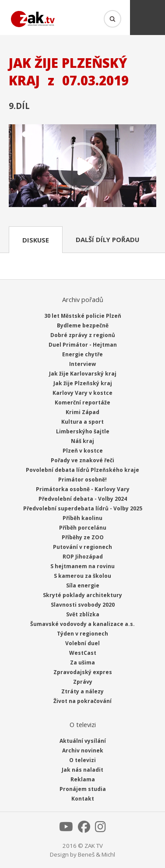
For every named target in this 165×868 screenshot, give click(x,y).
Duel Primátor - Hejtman (83, 345)
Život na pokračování (82, 701)
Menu (147, 18)
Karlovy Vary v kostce (82, 393)
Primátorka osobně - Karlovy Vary (83, 489)
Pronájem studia (83, 789)
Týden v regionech (82, 634)
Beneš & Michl (97, 854)
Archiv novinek (83, 750)
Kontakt (83, 799)
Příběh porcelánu (83, 528)
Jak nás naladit (82, 770)
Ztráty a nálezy (82, 691)
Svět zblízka (83, 614)
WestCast (83, 653)
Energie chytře (82, 354)
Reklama (83, 779)
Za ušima (82, 662)
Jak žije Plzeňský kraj (83, 383)
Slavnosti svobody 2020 (83, 605)
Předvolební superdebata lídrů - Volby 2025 (83, 508)
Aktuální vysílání (83, 741)
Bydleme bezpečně (83, 325)
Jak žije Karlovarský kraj (83, 374)
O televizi (82, 760)
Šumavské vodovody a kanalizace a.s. (82, 624)
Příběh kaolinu (82, 518)
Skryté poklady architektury (82, 595)
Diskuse (36, 240)
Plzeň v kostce (83, 451)
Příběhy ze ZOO (83, 537)
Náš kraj (82, 441)
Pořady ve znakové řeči (82, 460)
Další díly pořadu (107, 239)
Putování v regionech (82, 547)
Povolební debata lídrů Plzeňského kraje (82, 470)
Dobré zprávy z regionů (83, 335)
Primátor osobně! (82, 480)
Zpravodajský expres (83, 672)
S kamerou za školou (82, 576)
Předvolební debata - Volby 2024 (83, 499)
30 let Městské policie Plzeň (83, 316)
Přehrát (82, 167)
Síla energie (83, 585)
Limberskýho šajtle (83, 431)
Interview (82, 364)
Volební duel (82, 643)
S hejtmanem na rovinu (82, 566)
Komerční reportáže (82, 402)
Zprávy (83, 682)
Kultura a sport (82, 422)
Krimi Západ (82, 412)
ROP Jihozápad (83, 557)
